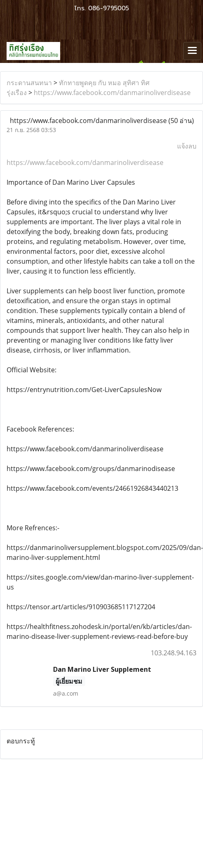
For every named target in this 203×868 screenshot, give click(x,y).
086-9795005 (108, 8)
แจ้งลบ (187, 146)
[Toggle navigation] (192, 51)
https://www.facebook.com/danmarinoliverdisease (112, 93)
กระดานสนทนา (29, 83)
